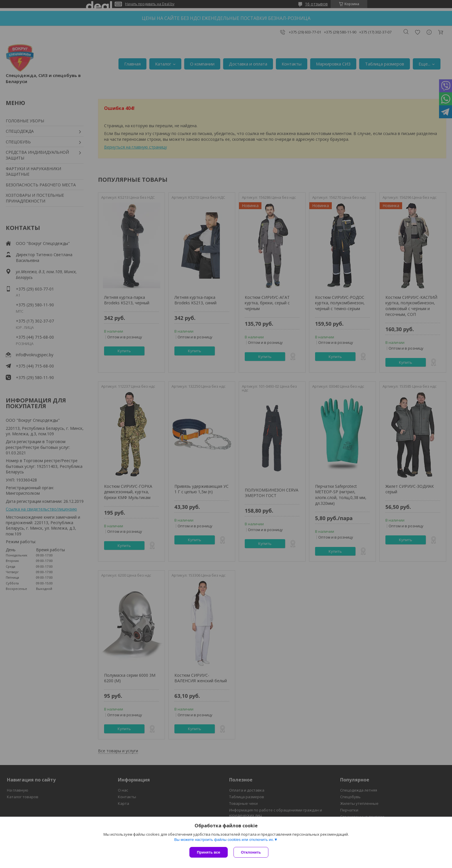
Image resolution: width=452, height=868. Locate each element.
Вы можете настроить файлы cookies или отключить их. (224, 840)
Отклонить (251, 852)
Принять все (209, 852)
